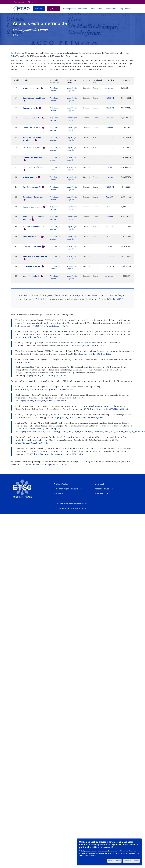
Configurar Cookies (131, 861)
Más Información (92, 856)
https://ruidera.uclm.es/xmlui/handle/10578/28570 (58, 454)
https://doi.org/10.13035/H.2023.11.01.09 (109, 409)
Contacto (34, 2)
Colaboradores (111, 9)
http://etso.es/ (23, 362)
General (60, 493)
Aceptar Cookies (114, 861)
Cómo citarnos (96, 9)
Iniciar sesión (20, 2)
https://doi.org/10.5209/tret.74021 (31, 443)
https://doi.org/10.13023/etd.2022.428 (87, 346)
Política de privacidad (104, 489)
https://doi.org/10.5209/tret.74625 (94, 354)
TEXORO (55, 9)
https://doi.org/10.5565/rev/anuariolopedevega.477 (44, 326)
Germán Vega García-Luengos (69, 489)
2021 (36, 299)
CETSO (40, 9)
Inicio (15, 35)
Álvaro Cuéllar (60, 465)
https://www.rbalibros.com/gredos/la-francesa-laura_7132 (51, 389)
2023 (44, 299)
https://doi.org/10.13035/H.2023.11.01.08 (41, 337)
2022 (120, 299)
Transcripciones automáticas (75, 9)
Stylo (67, 60)
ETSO (21, 465)
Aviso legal (99, 484)
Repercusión (126, 9)
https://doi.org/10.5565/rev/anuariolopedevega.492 (44, 401)
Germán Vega (45, 465)
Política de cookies (103, 493)
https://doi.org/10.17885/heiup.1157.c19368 (46, 376)
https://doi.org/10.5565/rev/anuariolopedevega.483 (79, 417)
